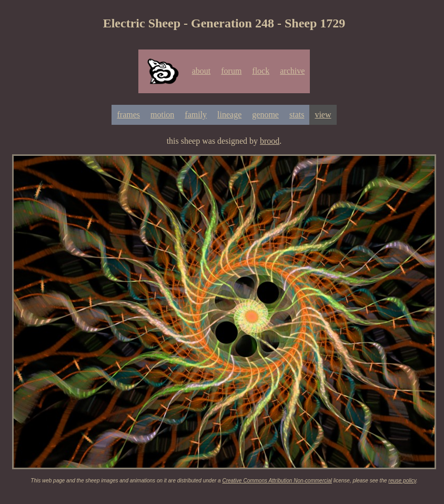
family (196, 115)
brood (270, 141)
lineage (229, 115)
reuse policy (402, 481)
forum (231, 71)
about (201, 71)
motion (162, 115)
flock (261, 71)
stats (297, 115)
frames (128, 115)
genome (265, 115)
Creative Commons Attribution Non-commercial (277, 481)
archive (292, 71)
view (323, 115)
